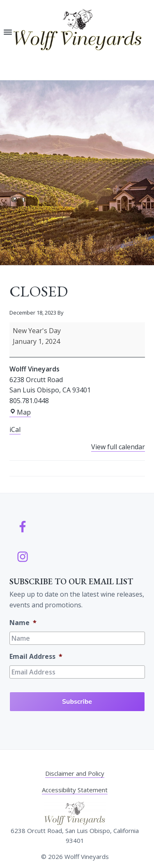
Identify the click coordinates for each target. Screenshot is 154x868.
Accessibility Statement (75, 790)
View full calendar (118, 447)
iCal (15, 429)
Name (23, 623)
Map (20, 412)
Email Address (36, 657)
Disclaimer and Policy (75, 773)
